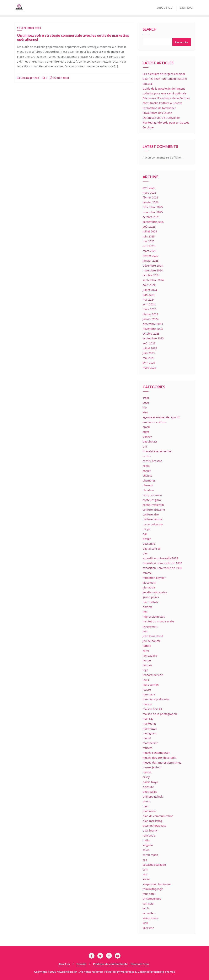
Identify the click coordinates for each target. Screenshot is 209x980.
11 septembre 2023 (29, 28)
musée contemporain (156, 753)
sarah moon (150, 855)
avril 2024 (149, 304)
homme (148, 607)
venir (146, 908)
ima (145, 612)
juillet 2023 (150, 348)
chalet (147, 471)
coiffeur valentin (153, 505)
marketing (149, 724)
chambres (149, 480)
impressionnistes (154, 617)
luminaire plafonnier (156, 699)
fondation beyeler (154, 578)
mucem (147, 748)
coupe (147, 529)
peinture (148, 787)
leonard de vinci (153, 675)
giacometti (149, 583)
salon (146, 850)
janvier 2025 (151, 261)
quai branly (150, 830)
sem (145, 869)
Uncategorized (28, 78)
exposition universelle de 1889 (162, 563)
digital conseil (152, 549)
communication (153, 524)
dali (145, 534)
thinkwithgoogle (153, 889)
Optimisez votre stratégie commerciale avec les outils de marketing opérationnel (73, 37)
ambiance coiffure (154, 422)
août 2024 (149, 285)
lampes (147, 665)
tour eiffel (149, 894)
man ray (148, 719)
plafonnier (149, 811)
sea (145, 860)
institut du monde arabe (158, 621)
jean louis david (153, 636)
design (147, 539)
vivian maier (151, 918)
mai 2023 (149, 358)
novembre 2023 (153, 329)
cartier (147, 456)
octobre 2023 (151, 334)
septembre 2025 (153, 222)
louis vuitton (151, 685)
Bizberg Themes (165, 972)
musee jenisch (152, 767)
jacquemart (150, 626)
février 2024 (150, 314)
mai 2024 (149, 300)
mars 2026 (149, 193)
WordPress (127, 972)
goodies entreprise (155, 592)
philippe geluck (153, 796)
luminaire (149, 694)
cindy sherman (152, 495)
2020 (146, 403)
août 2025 (149, 227)
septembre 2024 (153, 280)
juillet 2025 (150, 231)
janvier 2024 (151, 319)
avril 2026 (149, 188)
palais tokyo (150, 782)
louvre (147, 690)
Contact (81, 964)
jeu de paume (152, 641)
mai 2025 (149, 241)
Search (150, 30)
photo (146, 801)
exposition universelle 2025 (160, 558)
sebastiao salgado (154, 865)
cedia (146, 466)
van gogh (149, 903)
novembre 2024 (153, 270)
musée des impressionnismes (162, 763)
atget (146, 432)
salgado (148, 845)
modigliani (150, 733)
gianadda (149, 587)
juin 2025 (149, 236)
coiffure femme (153, 519)
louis (146, 680)
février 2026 (150, 197)
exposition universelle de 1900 (162, 568)
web (145, 923)
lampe (147, 660)
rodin (146, 840)
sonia (146, 879)
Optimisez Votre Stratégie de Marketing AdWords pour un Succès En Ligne (166, 122)
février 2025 (150, 256)
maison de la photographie (160, 714)
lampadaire (150, 656)
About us (64, 964)
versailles (149, 913)
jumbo (147, 646)
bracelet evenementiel (157, 451)
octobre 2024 (151, 275)
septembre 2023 (153, 338)
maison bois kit (152, 709)
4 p (145, 407)
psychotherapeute (154, 826)
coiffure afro (151, 514)
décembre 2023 (153, 324)
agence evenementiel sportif (161, 417)
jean (145, 631)
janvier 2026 (151, 202)
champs (148, 485)
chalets (147, 476)
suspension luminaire (157, 884)
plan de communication (158, 816)
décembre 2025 (153, 207)
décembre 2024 (153, 266)
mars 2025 (149, 251)
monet (147, 738)
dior (145, 553)
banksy (147, 437)
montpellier (150, 743)
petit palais (150, 792)
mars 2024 (149, 309)
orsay (146, 777)
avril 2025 (149, 246)
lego (145, 670)
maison (147, 704)
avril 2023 (149, 363)
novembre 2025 (153, 212)
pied (146, 806)
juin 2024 (149, 295)
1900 (146, 398)
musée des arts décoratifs (159, 758)
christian (148, 490)
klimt (146, 651)
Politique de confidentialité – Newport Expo (121, 964)
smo (145, 874)
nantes (147, 772)
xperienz (148, 928)
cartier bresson (153, 461)
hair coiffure (151, 602)
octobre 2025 (151, 217)
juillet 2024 (150, 290)
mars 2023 (149, 368)
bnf (145, 446)
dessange (149, 544)
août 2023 (149, 343)
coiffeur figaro (152, 500)
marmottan (150, 729)
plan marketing (153, 821)
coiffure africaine (154, 510)
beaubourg (150, 441)
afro (145, 412)
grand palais (151, 597)
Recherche (182, 42)
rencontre (149, 835)
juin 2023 (149, 353)
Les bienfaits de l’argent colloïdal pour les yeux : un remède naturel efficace (165, 79)
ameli (146, 427)
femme (147, 573)
